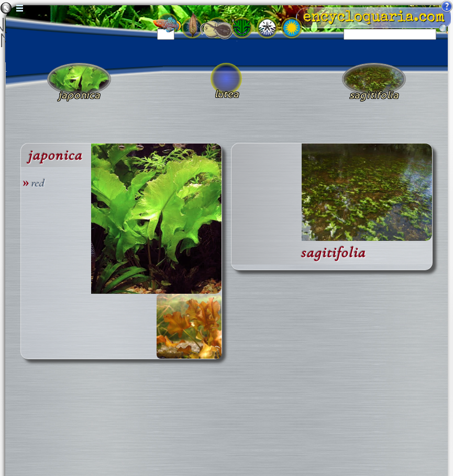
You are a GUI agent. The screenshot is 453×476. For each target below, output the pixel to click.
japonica (55, 155)
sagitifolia (333, 253)
